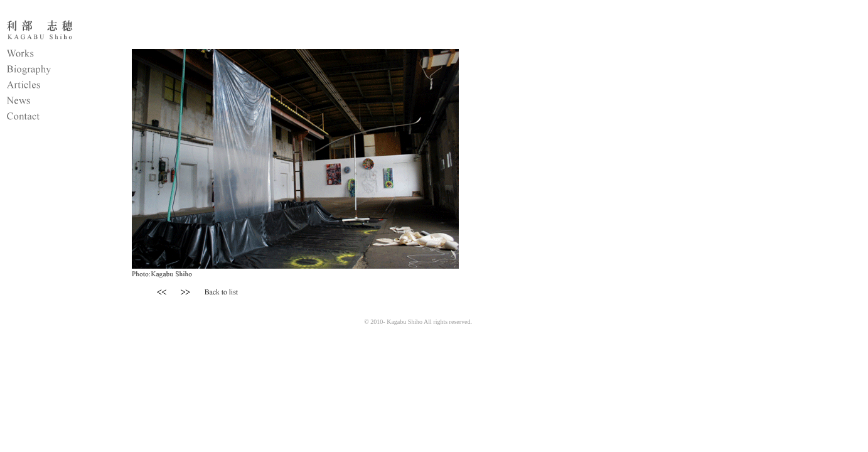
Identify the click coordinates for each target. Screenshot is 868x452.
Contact (53, 118)
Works (53, 55)
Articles (53, 87)
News (53, 102)
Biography (53, 71)
